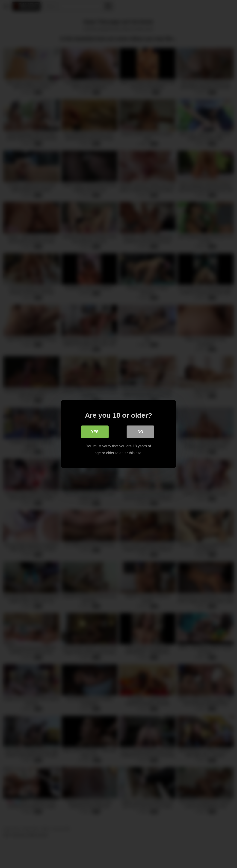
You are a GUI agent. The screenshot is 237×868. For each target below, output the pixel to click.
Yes (95, 432)
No (140, 432)
